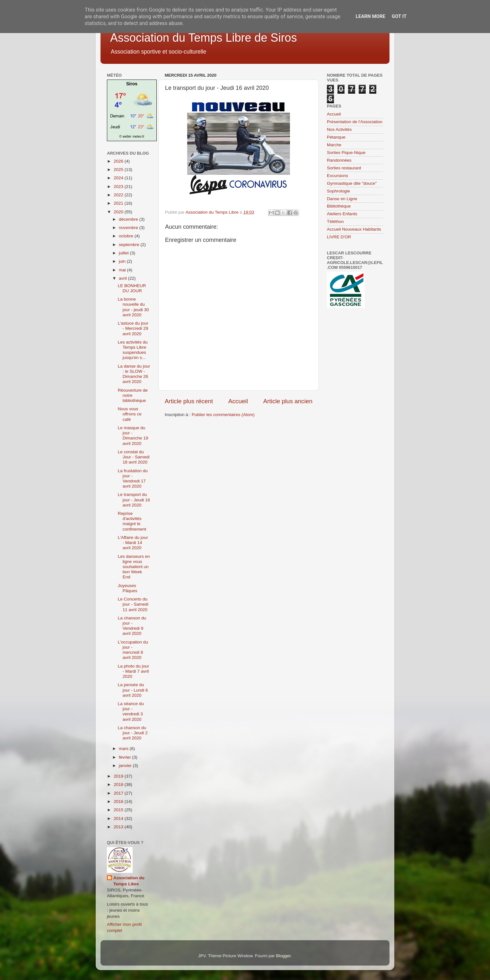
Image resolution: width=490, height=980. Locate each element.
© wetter (125, 136)
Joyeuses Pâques (128, 588)
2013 (119, 827)
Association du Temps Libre (129, 881)
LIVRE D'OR (339, 237)
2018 (119, 784)
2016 (119, 801)
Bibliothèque (339, 206)
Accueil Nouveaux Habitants (354, 229)
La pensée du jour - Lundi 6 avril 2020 (133, 690)
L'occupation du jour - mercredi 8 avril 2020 (133, 650)
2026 (119, 161)
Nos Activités (339, 129)
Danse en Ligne (342, 199)
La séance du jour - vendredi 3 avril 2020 (131, 712)
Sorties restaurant (344, 168)
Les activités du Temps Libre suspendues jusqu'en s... (133, 350)
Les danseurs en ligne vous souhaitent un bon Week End (134, 567)
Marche (334, 145)
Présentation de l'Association (355, 122)
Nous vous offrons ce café (130, 414)
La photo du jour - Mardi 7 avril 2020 (134, 671)
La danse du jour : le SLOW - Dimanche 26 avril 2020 (134, 374)
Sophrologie (338, 191)
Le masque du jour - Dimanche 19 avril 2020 (133, 436)
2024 (119, 178)
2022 (119, 195)
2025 (119, 170)
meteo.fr (139, 136)
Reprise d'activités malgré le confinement (132, 521)
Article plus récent (189, 401)
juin (123, 261)
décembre (129, 219)
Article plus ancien (288, 401)
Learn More (371, 16)
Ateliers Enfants (342, 214)
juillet (124, 253)
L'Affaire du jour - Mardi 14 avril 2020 (133, 543)
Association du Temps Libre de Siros (204, 38)
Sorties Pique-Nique (346, 153)
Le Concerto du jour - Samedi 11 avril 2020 (133, 604)
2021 (119, 203)
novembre (129, 228)
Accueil (238, 401)
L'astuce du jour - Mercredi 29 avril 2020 (133, 328)
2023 (119, 187)
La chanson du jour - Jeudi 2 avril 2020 (133, 733)
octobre (127, 236)
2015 (119, 810)
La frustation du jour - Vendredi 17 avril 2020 (133, 479)
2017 (119, 793)
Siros (132, 84)
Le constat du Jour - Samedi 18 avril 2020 (134, 457)
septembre (130, 245)
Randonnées (339, 160)
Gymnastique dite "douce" (352, 183)
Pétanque (336, 137)
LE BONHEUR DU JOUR (132, 288)
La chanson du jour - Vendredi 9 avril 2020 (132, 626)
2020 (119, 212)
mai (123, 270)
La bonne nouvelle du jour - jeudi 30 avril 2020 (133, 307)
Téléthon (335, 222)
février (125, 757)
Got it (399, 16)
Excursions (337, 176)
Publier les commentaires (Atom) (223, 415)
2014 (119, 818)
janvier (126, 766)
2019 (119, 776)
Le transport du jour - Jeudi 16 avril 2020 (134, 500)
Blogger (283, 956)
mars (124, 749)
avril (123, 278)
